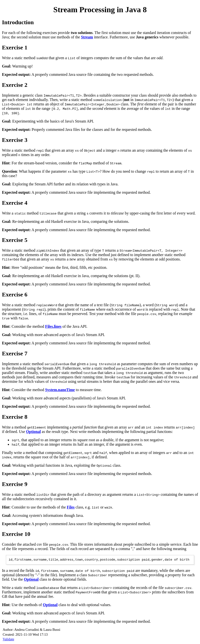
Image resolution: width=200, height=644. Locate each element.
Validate (8, 640)
